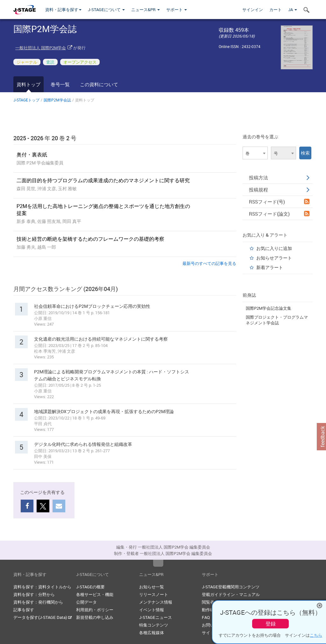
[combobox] (255, 153)
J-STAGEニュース (156, 617)
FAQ (206, 617)
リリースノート (154, 594)
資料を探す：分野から (34, 594)
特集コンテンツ (154, 625)
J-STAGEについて (106, 10)
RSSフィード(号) (279, 202)
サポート (177, 10)
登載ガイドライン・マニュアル (231, 594)
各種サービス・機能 (95, 594)
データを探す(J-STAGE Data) (43, 617)
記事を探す (24, 610)
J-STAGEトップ (26, 100)
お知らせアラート (274, 258)
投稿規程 (279, 190)
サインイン (253, 10)
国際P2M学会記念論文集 (269, 308)
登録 (271, 624)
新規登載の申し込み (95, 617)
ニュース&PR (145, 10)
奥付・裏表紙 (32, 155)
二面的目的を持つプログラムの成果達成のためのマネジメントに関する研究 (103, 180)
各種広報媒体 (152, 633)
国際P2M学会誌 (57, 100)
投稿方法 (279, 177)
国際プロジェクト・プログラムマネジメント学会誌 (277, 320)
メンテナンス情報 (156, 602)
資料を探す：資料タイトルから (42, 587)
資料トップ (28, 84)
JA (293, 10)
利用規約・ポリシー (95, 610)
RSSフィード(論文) (279, 214)
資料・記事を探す (63, 10)
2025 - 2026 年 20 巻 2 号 (45, 138)
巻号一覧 (60, 84)
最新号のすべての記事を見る (209, 263)
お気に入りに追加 (274, 248)
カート (276, 10)
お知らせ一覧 (152, 587)
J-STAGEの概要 (90, 587)
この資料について (99, 84)
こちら (316, 635)
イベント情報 (152, 610)
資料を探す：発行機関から (38, 602)
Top (158, 563)
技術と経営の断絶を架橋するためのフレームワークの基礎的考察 (90, 239)
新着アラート (270, 267)
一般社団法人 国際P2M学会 (41, 48)
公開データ (86, 602)
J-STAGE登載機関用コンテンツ (231, 587)
